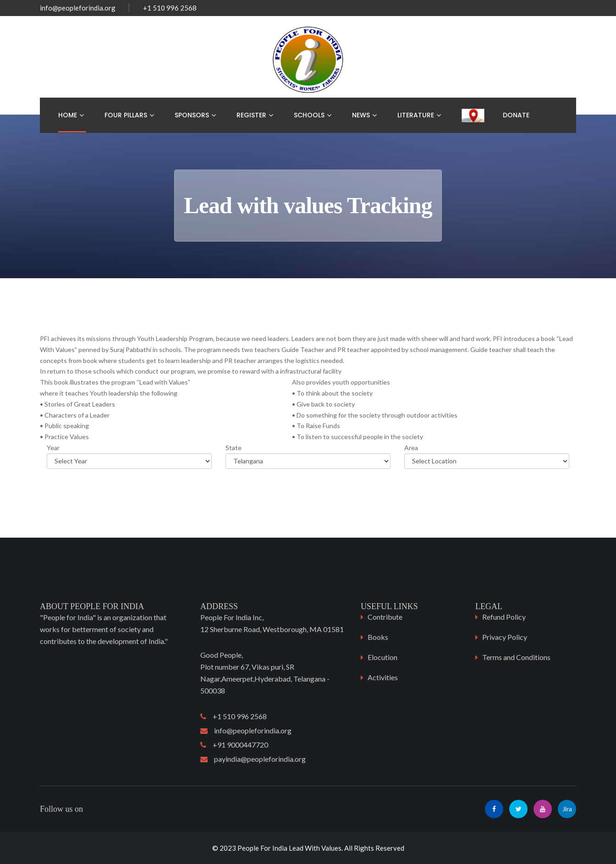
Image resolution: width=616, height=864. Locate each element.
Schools (309, 115)
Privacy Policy (505, 637)
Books (378, 637)
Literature (416, 115)
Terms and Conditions (516, 657)
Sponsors (192, 115)
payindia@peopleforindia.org (253, 759)
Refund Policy (504, 617)
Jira (567, 809)
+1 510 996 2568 (234, 716)
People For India (262, 848)
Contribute (385, 617)
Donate (516, 115)
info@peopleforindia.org (78, 8)
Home (68, 115)
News (361, 115)
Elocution (382, 657)
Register (251, 115)
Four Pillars (126, 115)
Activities (383, 677)
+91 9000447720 (234, 745)
